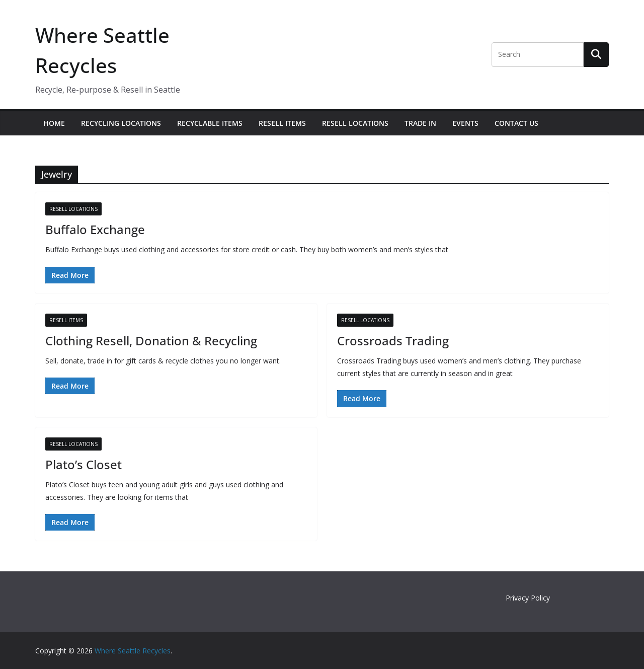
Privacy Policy (528, 598)
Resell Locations (355, 123)
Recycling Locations (121, 123)
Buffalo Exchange (95, 229)
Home (54, 123)
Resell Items (282, 123)
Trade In (420, 123)
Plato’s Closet (84, 464)
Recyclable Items (210, 123)
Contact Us (516, 123)
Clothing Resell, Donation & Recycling (151, 341)
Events (465, 123)
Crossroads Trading (393, 341)
